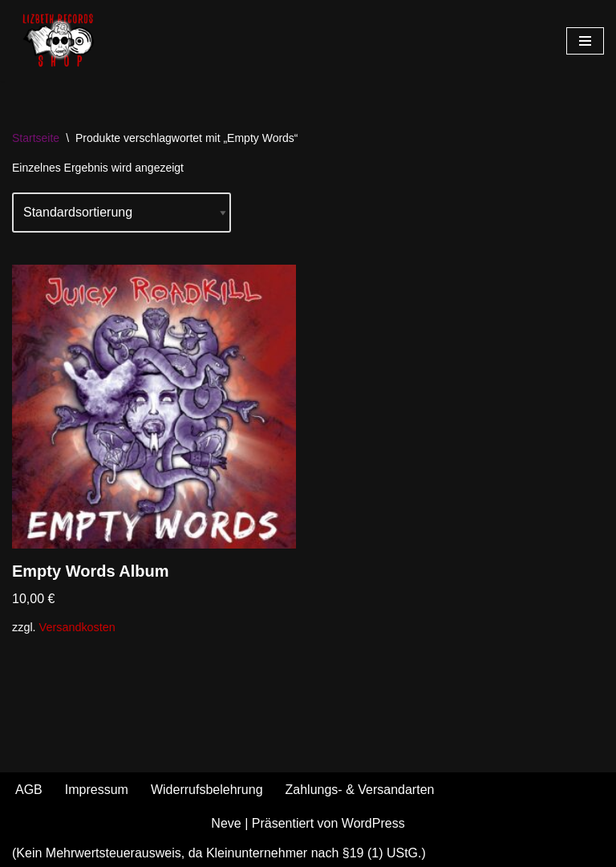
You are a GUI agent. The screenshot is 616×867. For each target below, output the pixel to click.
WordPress (373, 823)
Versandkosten (77, 627)
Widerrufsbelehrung (207, 790)
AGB (29, 790)
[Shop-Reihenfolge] (122, 213)
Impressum (97, 790)
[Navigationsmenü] (585, 41)
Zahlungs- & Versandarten (360, 790)
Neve (226, 823)
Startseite (36, 138)
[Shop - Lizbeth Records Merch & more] (60, 41)
